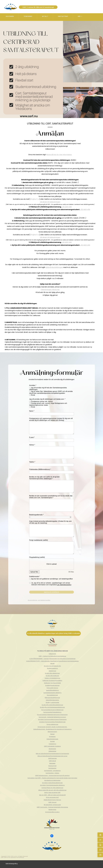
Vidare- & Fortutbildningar (52, 678)
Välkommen (52, 654)
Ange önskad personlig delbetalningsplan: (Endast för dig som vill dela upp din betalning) (50, 522)
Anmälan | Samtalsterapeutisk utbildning (52, 785)
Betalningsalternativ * (36, 515)
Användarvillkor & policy (52, 812)
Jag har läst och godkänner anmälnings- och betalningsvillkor (52, 579)
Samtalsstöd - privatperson (52, 771)
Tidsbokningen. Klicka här (50, 290)
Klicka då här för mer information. (59, 155)
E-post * (32, 437)
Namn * (32, 411)
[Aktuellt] (100, 840)
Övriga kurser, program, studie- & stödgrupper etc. (52, 727)
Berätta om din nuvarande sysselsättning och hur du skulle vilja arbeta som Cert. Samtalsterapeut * (51, 497)
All (19, 856)
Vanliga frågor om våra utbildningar (52, 788)
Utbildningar (52, 671)
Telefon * (32, 462)
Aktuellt (52, 663)
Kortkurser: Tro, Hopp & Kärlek (52, 683)
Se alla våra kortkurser (52, 676)
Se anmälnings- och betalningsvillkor (39, 600)
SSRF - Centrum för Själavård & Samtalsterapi (52, 656)
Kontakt (52, 741)
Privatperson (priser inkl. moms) (42, 401)
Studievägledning (52, 668)
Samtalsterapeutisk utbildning (52, 693)
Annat (33, 395)
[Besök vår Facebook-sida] (52, 836)
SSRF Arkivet (52, 761)
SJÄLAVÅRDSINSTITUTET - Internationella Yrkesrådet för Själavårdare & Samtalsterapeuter (52, 661)
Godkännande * (35, 576)
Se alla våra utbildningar (52, 673)
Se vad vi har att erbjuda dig (52, 666)
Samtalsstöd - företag (52, 773)
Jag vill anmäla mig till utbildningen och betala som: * (47, 399)
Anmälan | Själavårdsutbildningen (52, 783)
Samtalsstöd (52, 768)
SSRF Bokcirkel (52, 758)
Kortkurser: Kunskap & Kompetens (52, 681)
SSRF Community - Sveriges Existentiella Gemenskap (52, 807)
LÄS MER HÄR (67, 207)
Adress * (32, 445)
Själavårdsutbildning (52, 690)
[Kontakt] (100, 845)
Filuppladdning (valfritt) (37, 557)
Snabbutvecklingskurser (52, 685)
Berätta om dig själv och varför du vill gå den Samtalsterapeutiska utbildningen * (44, 478)
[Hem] (100, 835)
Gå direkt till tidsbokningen (50, 202)
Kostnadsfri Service (52, 688)
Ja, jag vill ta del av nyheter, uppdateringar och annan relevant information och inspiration (51, 584)
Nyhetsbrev (52, 737)
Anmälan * (33, 385)
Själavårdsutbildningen (54, 267)
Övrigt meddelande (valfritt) (39, 540)
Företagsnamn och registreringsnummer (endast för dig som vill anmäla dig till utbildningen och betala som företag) (51, 419)
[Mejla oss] (100, 850)
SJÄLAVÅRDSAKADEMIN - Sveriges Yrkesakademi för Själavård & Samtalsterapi (52, 659)
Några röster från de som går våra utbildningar (52, 790)
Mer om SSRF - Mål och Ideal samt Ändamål (52, 795)
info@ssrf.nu (35, 199)
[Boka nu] (100, 855)
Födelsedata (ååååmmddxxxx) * (40, 469)
